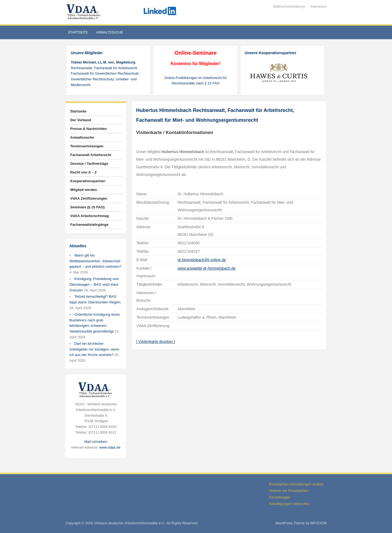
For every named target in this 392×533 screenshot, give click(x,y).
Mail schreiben (96, 442)
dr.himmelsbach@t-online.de (202, 260)
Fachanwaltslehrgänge (89, 225)
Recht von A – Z (83, 172)
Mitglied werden (84, 190)
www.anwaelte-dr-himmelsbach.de (206, 268)
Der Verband (81, 120)
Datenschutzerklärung (289, 7)
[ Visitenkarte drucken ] (155, 342)
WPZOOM (318, 523)
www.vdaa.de (110, 447)
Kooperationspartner (88, 181)
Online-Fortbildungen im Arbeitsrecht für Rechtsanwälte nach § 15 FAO (196, 81)
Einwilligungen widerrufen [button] (289, 504)
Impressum (319, 7)
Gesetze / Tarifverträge (89, 164)
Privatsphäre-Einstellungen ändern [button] (296, 484)
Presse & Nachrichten (88, 129)
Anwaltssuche (110, 32)
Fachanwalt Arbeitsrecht (91, 155)
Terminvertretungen (87, 146)
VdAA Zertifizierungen (89, 198)
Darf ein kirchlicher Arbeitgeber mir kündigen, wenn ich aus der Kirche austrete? (94, 349)
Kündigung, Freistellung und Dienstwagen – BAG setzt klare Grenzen (94, 284)
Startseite (78, 32)
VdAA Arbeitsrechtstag (89, 216)
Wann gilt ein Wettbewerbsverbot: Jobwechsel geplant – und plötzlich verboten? (95, 261)
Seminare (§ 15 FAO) (87, 207)
